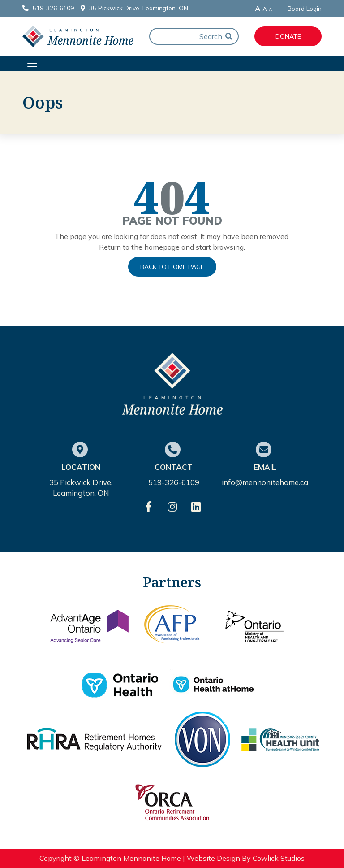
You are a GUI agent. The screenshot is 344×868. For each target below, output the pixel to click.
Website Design (213, 858)
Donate (288, 36)
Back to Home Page (172, 267)
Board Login (305, 9)
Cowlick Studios (279, 858)
